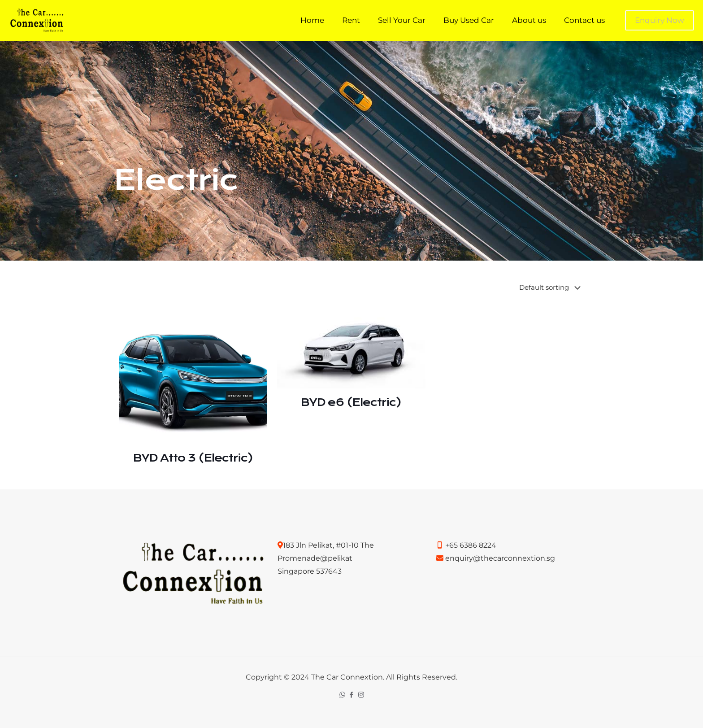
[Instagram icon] (361, 695)
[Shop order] (552, 288)
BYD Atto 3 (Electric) (193, 458)
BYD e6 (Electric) (351, 402)
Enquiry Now (660, 20)
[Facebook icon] (352, 695)
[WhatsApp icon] (342, 695)
